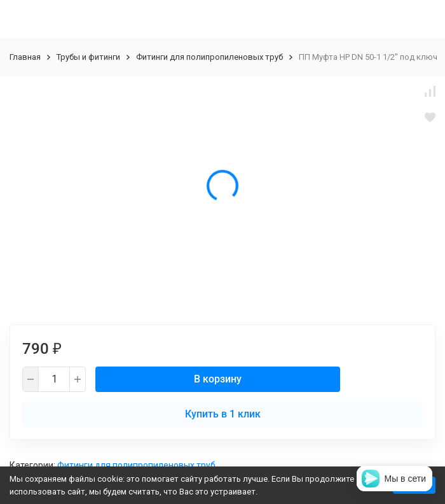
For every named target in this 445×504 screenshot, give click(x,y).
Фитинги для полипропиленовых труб (209, 57)
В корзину (218, 379)
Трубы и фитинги (88, 57)
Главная (25, 57)
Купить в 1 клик (223, 414)
